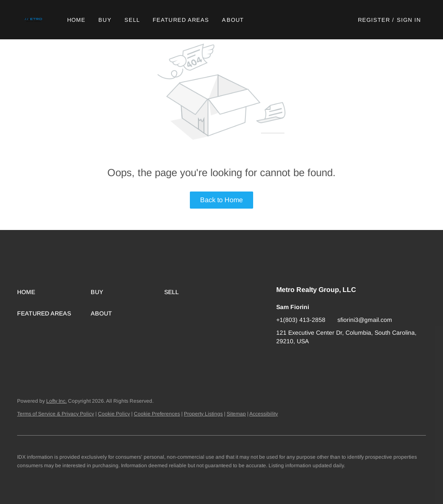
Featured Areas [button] (181, 20)
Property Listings (203, 414)
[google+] (283, 360)
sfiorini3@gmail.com (365, 320)
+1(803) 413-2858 (301, 320)
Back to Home (221, 200)
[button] (34, 20)
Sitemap (236, 414)
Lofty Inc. (56, 401)
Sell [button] (132, 20)
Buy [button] (105, 20)
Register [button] (374, 20)
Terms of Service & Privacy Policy (56, 414)
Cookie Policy (114, 414)
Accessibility (264, 414)
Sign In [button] (409, 20)
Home (76, 20)
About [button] (233, 20)
